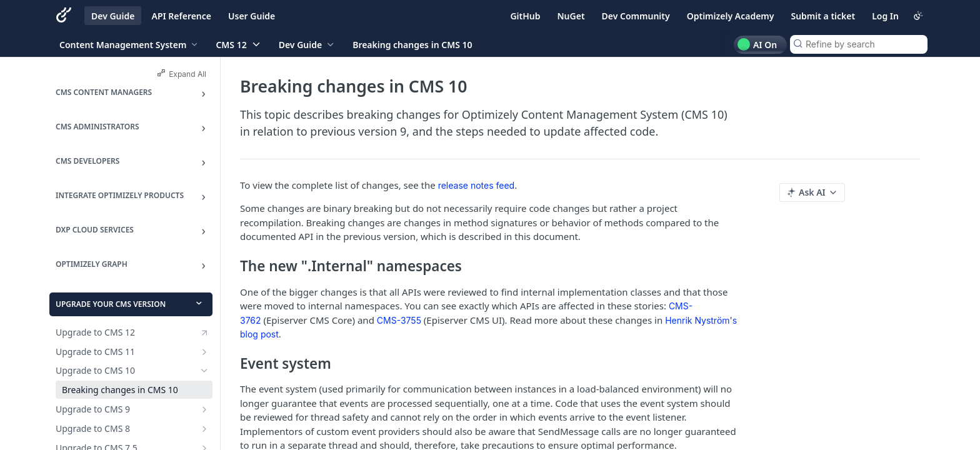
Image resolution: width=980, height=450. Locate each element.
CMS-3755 (399, 320)
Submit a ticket (823, 16)
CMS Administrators (97, 127)
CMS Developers (87, 161)
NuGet (571, 16)
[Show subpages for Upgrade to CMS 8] (204, 429)
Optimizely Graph (92, 264)
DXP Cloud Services (95, 230)
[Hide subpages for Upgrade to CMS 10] (204, 371)
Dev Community (636, 16)
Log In (885, 16)
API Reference (181, 16)
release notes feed (477, 185)
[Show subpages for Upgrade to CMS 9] (204, 409)
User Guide (252, 16)
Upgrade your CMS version (111, 304)
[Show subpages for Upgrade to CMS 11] (204, 352)
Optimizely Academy (731, 16)
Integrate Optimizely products (120, 195)
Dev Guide (113, 16)
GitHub (525, 16)
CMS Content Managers (104, 92)
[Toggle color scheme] (918, 16)
